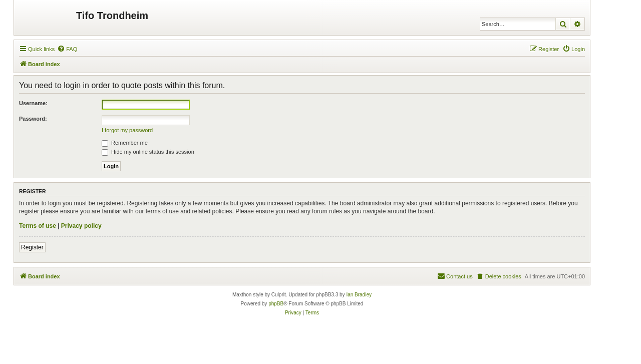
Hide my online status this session (148, 152)
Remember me (125, 143)
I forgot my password (127, 130)
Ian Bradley (359, 295)
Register (32, 247)
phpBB (276, 304)
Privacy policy (81, 226)
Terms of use (38, 226)
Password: (33, 119)
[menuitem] (67, 49)
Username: (33, 103)
